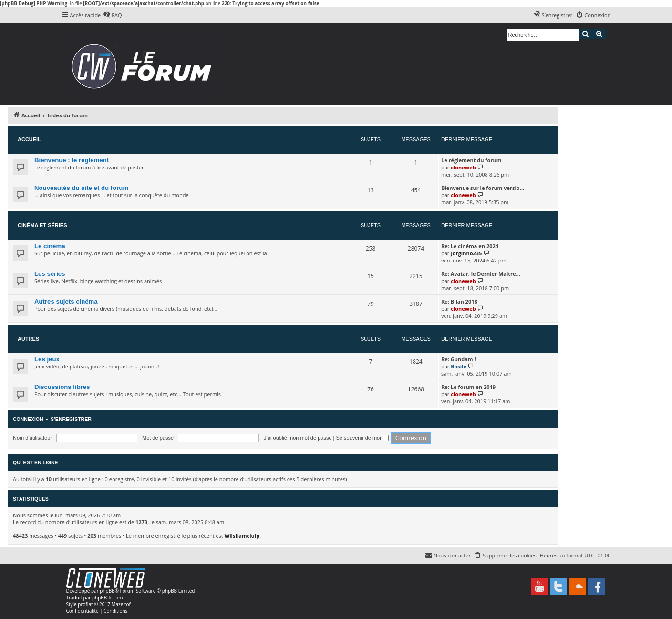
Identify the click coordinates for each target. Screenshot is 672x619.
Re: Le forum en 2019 (468, 387)
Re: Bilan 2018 (459, 301)
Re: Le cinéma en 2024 (470, 246)
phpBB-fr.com (108, 598)
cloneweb (463, 167)
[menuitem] (112, 15)
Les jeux (47, 359)
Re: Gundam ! (459, 359)
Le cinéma (50, 246)
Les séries (50, 274)
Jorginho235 (466, 253)
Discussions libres (62, 387)
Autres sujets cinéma (66, 301)
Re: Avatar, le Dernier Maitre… (481, 274)
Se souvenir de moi (362, 438)
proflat (85, 604)
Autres (28, 339)
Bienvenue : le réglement (72, 160)
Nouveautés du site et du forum (81, 188)
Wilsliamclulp (242, 536)
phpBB (107, 591)
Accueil (29, 139)
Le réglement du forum (471, 160)
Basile (459, 366)
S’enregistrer (71, 419)
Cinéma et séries (42, 225)
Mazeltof (121, 604)
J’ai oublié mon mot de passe (298, 438)
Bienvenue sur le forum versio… (483, 188)
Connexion (28, 419)
